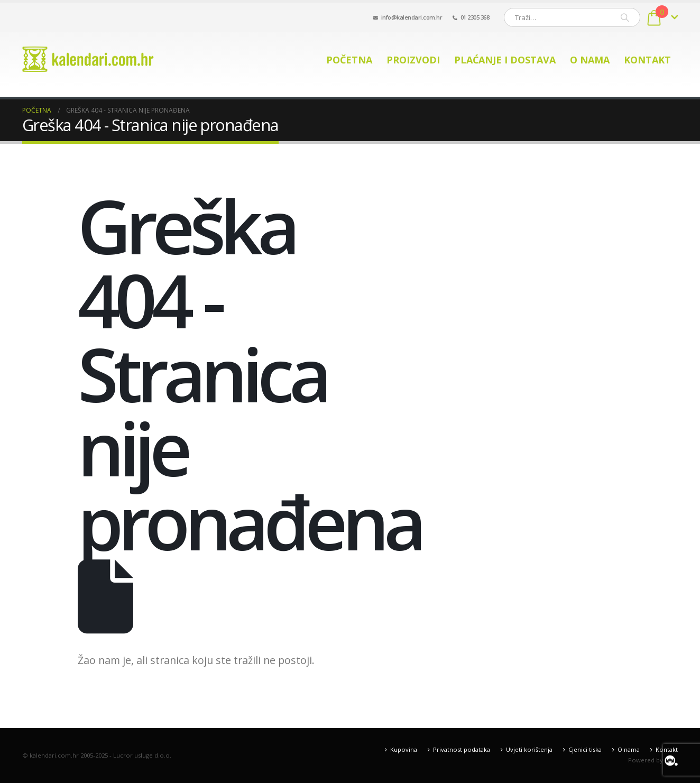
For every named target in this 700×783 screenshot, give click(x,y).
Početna (349, 60)
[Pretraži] (625, 17)
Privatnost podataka (462, 749)
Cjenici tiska (585, 749)
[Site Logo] (88, 59)
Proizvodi (413, 60)
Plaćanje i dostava (505, 60)
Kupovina (404, 749)
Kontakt (647, 60)
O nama (590, 60)
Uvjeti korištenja (529, 749)
